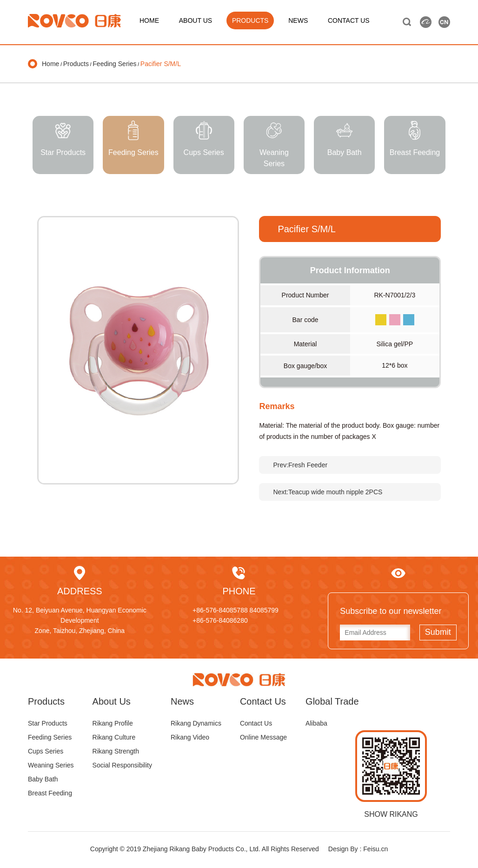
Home (50, 64)
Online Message (263, 737)
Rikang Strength (116, 751)
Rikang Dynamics (196, 723)
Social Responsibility (122, 765)
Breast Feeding (50, 793)
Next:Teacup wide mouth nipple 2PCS (328, 492)
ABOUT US (196, 20)
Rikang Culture (114, 737)
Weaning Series (51, 765)
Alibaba (316, 723)
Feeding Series (114, 64)
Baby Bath (43, 779)
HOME (149, 20)
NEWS (298, 20)
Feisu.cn (375, 849)
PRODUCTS (250, 20)
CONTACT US (349, 20)
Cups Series (46, 751)
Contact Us (256, 723)
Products (76, 64)
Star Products (48, 723)
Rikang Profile (113, 723)
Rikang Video (190, 737)
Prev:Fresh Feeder (300, 465)
